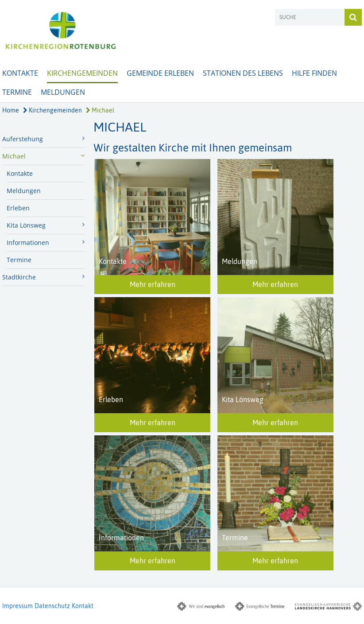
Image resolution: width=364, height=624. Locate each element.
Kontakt (83, 606)
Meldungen (63, 92)
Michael (100, 110)
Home (11, 110)
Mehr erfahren (153, 284)
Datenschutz (52, 606)
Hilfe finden (314, 73)
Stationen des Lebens (243, 73)
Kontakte (20, 73)
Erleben (18, 208)
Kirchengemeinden (82, 73)
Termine (17, 92)
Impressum (17, 606)
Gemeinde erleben (160, 73)
